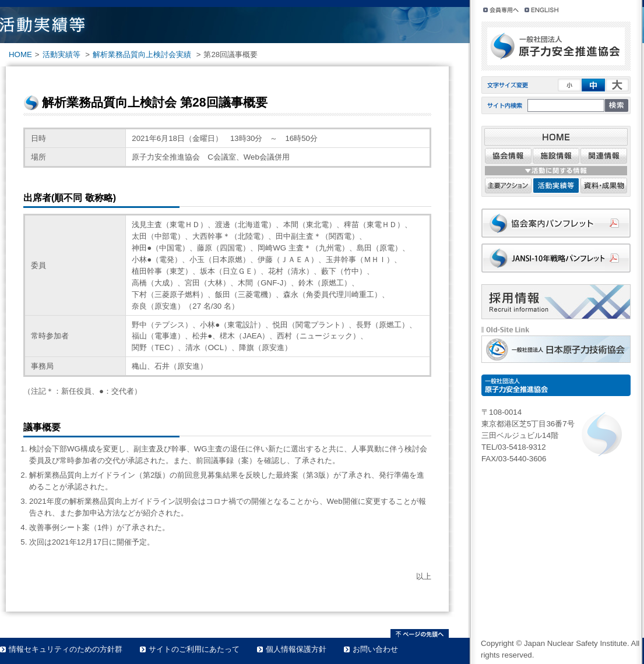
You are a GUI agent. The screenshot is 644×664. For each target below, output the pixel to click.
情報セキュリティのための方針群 (66, 649)
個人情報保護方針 (296, 649)
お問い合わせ (375, 649)
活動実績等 (61, 54)
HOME (20, 54)
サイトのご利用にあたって (194, 649)
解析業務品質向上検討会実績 (142, 54)
